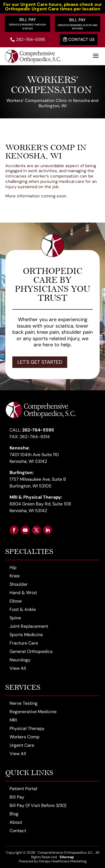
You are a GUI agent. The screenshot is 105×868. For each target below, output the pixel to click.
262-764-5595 (28, 39)
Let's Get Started (40, 362)
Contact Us (79, 39)
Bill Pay (28, 20)
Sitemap (67, 857)
